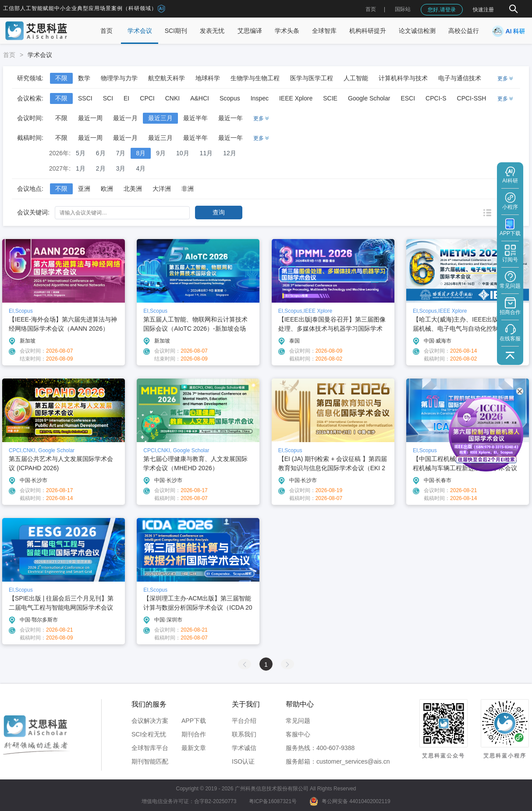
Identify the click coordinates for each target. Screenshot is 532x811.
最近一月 (125, 118)
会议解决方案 (150, 721)
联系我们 (244, 734)
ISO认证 (243, 761)
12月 (230, 153)
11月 (206, 153)
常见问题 (298, 721)
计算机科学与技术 (403, 78)
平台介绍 (244, 721)
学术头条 (287, 31)
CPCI (147, 98)
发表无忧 (212, 31)
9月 (161, 153)
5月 (81, 153)
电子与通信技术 (460, 78)
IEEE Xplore (296, 98)
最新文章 (194, 748)
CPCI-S (436, 98)
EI (126, 98)
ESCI (408, 98)
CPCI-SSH (472, 98)
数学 (84, 78)
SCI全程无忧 (149, 734)
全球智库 (324, 31)
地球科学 (208, 78)
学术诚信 (244, 748)
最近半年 (195, 118)
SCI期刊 (176, 31)
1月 (81, 168)
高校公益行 (464, 31)
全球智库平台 (150, 748)
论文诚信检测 (417, 31)
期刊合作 (194, 734)
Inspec (260, 98)
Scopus (230, 98)
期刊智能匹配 (150, 761)
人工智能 (356, 78)
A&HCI (200, 98)
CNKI (172, 98)
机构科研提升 (368, 31)
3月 (121, 168)
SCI (108, 98)
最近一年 (231, 118)
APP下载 (194, 721)
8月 (141, 153)
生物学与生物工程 (255, 78)
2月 (101, 168)
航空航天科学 (167, 78)
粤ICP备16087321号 (273, 801)
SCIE (330, 98)
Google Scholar (369, 98)
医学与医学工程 (312, 78)
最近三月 (160, 118)
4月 (141, 168)
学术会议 (140, 31)
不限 (61, 78)
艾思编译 (250, 31)
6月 (101, 153)
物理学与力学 (119, 78)
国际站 (403, 9)
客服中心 (298, 734)
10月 (183, 153)
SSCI (85, 98)
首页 (371, 9)
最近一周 (90, 118)
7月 (121, 153)
